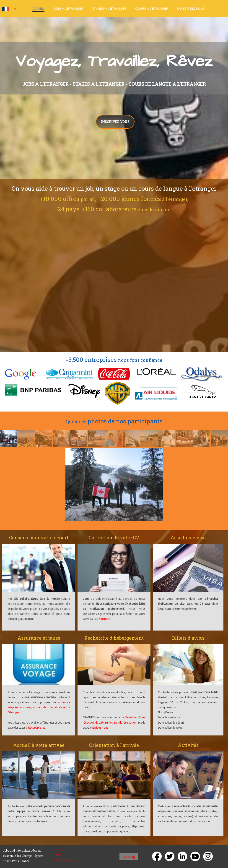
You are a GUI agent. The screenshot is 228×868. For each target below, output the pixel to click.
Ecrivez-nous (100, 728)
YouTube (104, 619)
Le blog (129, 856)
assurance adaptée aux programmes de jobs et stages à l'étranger (39, 707)
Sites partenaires (65, 860)
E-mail (59, 850)
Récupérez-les (36, 728)
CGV (58, 855)
